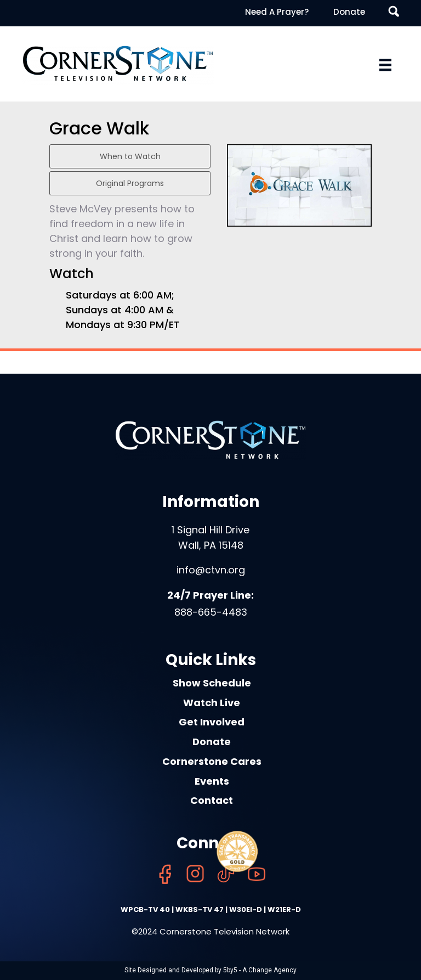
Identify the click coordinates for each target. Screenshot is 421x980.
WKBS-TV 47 (200, 909)
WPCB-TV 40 (145, 909)
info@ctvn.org (211, 570)
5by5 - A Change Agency (260, 970)
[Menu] (385, 65)
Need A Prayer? (277, 12)
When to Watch (130, 156)
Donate (349, 12)
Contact (212, 800)
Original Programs (130, 183)
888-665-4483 (211, 612)
